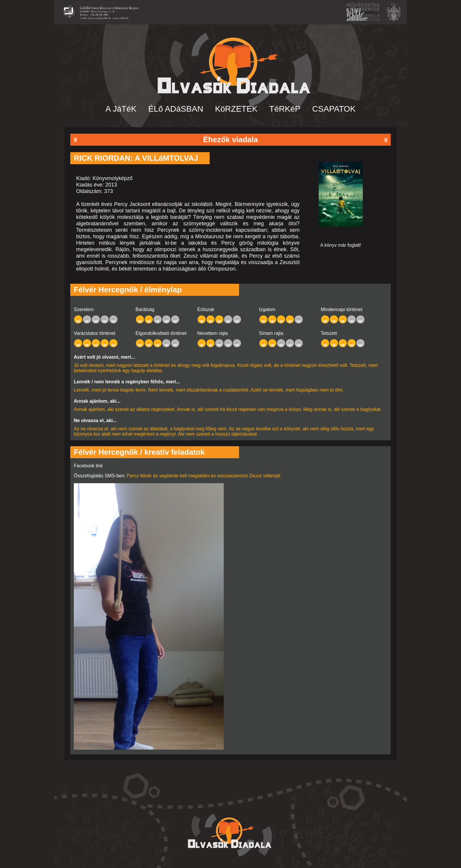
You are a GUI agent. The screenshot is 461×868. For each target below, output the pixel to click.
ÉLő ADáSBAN (176, 109)
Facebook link (88, 466)
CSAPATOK (334, 109)
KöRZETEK (236, 109)
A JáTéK (121, 109)
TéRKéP (285, 109)
